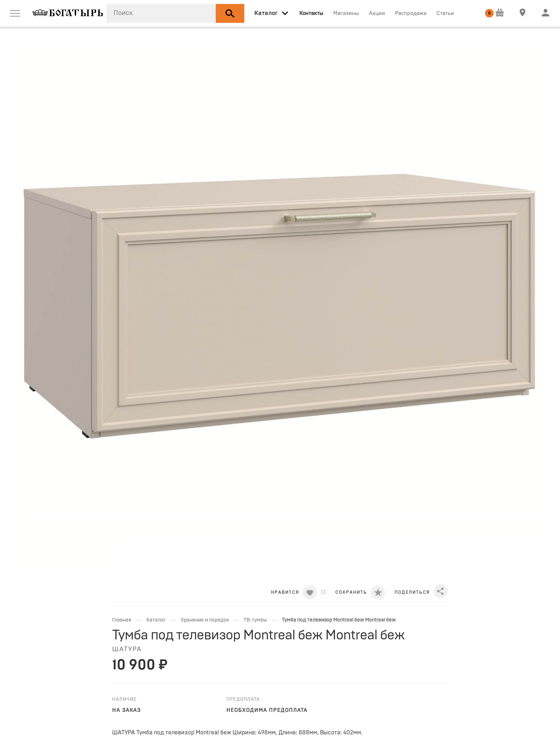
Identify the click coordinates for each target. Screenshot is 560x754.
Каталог (156, 620)
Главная (122, 620)
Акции (377, 13)
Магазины (346, 13)
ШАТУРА (127, 649)
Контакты (311, 13)
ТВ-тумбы (255, 620)
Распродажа (411, 13)
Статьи (445, 13)
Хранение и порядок (205, 620)
